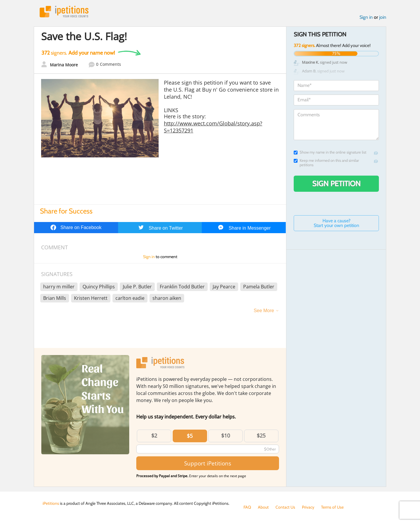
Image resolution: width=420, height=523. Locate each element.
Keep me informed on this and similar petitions (326, 163)
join (383, 17)
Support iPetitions (208, 463)
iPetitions (64, 12)
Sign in (366, 17)
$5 (190, 436)
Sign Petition (336, 184)
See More (264, 311)
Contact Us (285, 507)
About (263, 507)
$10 (226, 435)
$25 (261, 435)
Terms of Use (332, 507)
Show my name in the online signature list (330, 152)
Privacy (308, 507)
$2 (154, 435)
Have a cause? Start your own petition (336, 223)
